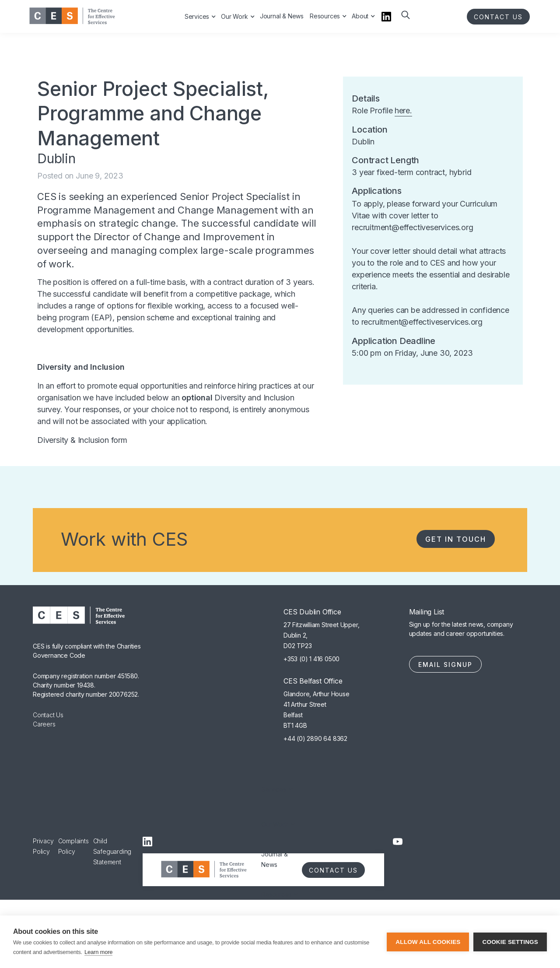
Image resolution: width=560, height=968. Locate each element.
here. (403, 110)
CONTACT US (498, 17)
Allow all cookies (428, 942)
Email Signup (445, 665)
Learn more (98, 952)
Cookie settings (510, 942)
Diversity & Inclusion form (82, 440)
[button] (405, 21)
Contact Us (48, 715)
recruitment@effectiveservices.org (412, 227)
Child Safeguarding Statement (112, 851)
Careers (44, 724)
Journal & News (274, 859)
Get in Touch (456, 539)
